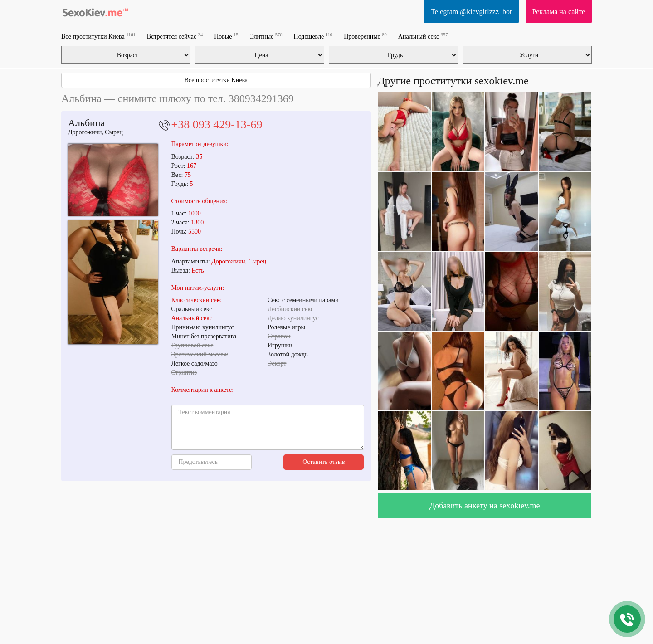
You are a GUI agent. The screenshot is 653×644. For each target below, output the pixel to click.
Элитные (266, 36)
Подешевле (313, 36)
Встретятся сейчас (175, 36)
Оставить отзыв (324, 462)
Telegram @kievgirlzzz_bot (471, 12)
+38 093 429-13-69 (217, 124)
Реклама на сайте (559, 12)
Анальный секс (423, 36)
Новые (226, 36)
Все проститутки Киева (98, 36)
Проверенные (365, 36)
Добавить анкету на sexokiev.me (485, 506)
